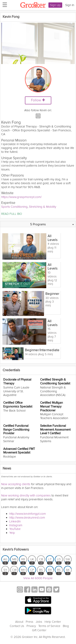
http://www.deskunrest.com (27, 518)
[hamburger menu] (4, 4)
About (19, 622)
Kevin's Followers (16, 550)
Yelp (12, 533)
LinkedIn (15, 521)
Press (29, 622)
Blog (66, 626)
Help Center (53, 622)
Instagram (16, 525)
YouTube (15, 529)
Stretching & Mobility (43, 207)
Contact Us (17, 626)
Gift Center (39, 630)
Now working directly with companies (26, 495)
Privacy (31, 626)
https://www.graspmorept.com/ (21, 197)
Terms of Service (49, 626)
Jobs (39, 622)
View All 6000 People (38, 578)
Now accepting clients (16, 484)
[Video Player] (38, 43)
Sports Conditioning (14, 207)
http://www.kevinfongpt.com (28, 514)
